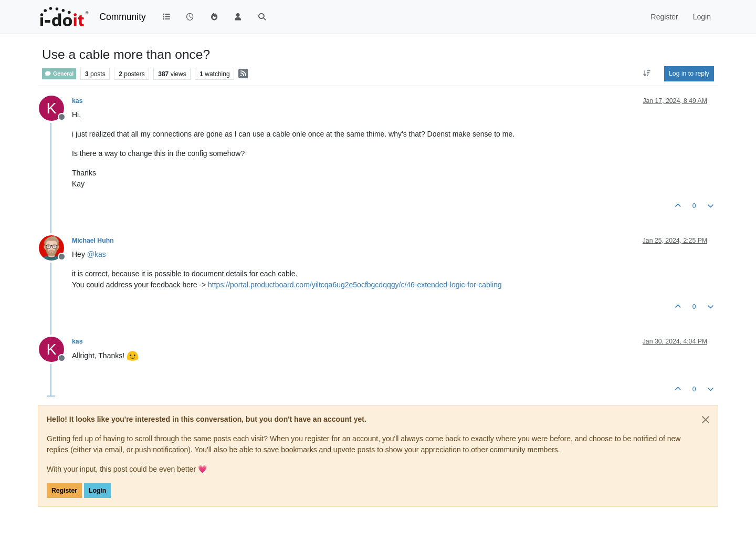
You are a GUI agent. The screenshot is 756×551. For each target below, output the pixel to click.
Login (97, 491)
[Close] (706, 420)
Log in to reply (689, 74)
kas (77, 101)
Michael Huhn (93, 241)
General (59, 74)
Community (123, 17)
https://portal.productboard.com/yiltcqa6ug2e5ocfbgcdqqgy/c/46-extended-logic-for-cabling (355, 285)
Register (64, 491)
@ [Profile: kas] (97, 254)
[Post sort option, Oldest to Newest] (647, 74)
